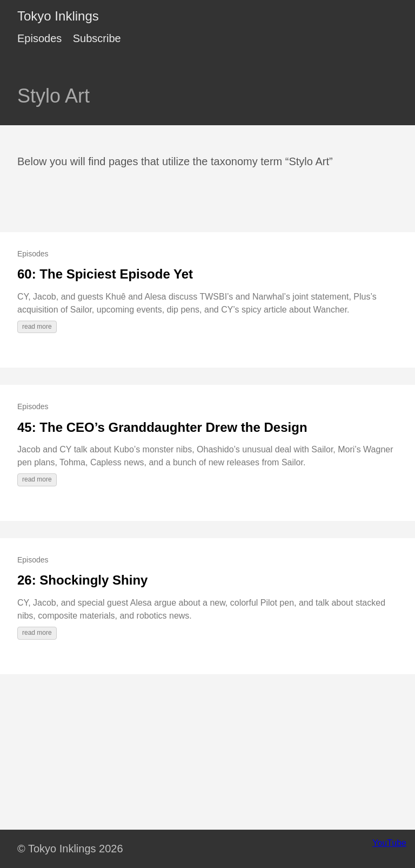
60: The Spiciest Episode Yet (105, 274)
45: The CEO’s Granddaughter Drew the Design (162, 427)
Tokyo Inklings (58, 16)
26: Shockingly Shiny (82, 580)
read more (37, 327)
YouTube (389, 843)
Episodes (39, 38)
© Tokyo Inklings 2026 (70, 849)
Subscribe (97, 38)
